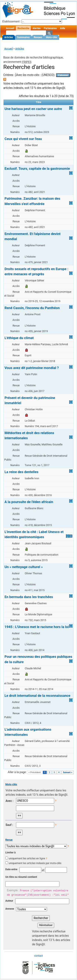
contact (38, 956)
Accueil (10, 28)
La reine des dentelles (21, 472)
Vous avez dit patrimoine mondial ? (32, 368)
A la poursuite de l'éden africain (29, 502)
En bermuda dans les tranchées (29, 597)
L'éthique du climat (19, 338)
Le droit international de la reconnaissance (37, 696)
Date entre (11, 869)
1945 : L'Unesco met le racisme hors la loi (37, 627)
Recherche (23, 28)
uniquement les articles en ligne (27, 858)
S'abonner (63, 75)
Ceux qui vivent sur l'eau (23, 139)
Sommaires (23, 37)
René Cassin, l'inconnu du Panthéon (32, 308)
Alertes (36, 28)
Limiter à (10, 852)
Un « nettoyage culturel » (24, 567)
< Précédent (35, 772)
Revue (9, 840)
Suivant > (68, 772)
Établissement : (12, 21)
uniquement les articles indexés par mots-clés (35, 863)
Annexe (10, 909)
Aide (62, 28)
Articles (9, 37)
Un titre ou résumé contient (21, 877)
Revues (38, 37)
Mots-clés (52, 37)
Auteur (9, 901)
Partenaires (50, 28)
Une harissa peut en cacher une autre (33, 109)
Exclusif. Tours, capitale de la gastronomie (37, 168)
